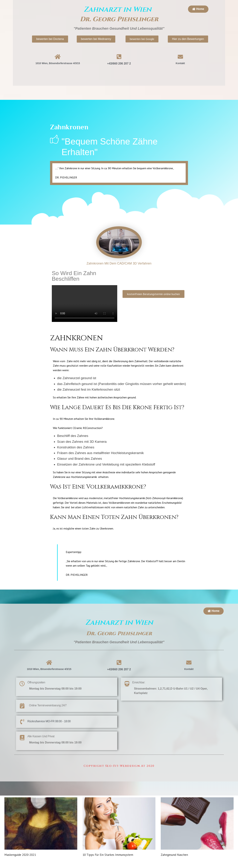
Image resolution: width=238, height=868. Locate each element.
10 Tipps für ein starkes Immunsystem (108, 864)
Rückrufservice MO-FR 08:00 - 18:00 (49, 721)
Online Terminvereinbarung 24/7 (48, 705)
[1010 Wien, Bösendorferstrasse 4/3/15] (171, 726)
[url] (41, 828)
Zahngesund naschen (174, 864)
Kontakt (180, 63)
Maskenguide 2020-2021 (20, 864)
